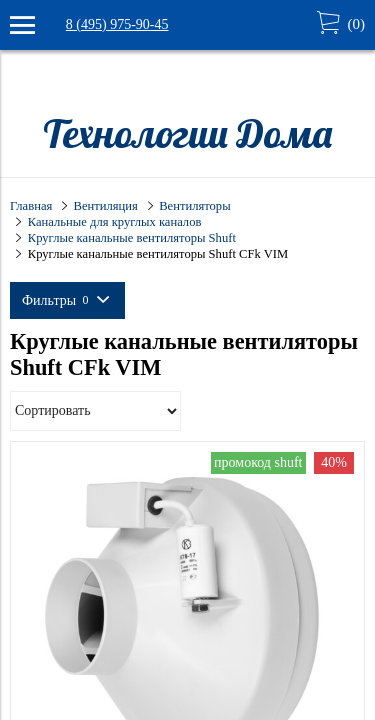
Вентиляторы (194, 206)
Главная (31, 206)
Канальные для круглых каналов (115, 222)
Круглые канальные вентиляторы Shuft (132, 238)
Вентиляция (106, 206)
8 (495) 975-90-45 (117, 24)
